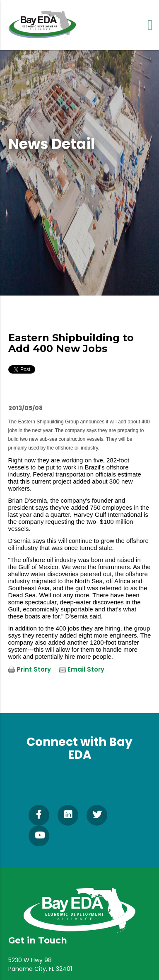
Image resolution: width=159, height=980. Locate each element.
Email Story (86, 669)
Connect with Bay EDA (79, 748)
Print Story (34, 669)
